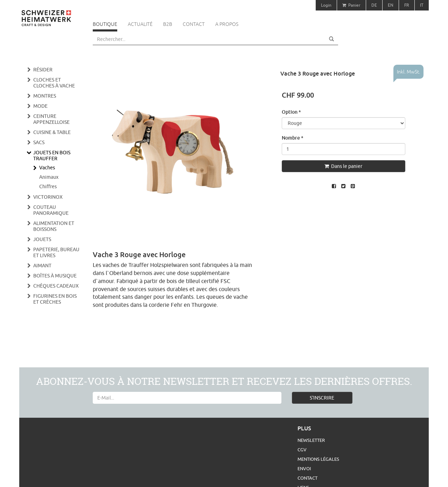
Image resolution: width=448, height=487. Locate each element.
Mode (40, 106)
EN (391, 5)
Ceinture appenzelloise (51, 119)
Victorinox (48, 197)
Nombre (293, 138)
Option (291, 112)
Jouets (42, 239)
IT (422, 5)
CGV (302, 450)
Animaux (49, 177)
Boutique (105, 24)
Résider (43, 70)
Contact (194, 24)
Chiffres (48, 186)
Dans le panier (343, 166)
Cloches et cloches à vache (54, 83)
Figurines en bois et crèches (55, 299)
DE (374, 5)
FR (407, 5)
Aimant (42, 266)
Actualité (140, 24)
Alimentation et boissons (54, 226)
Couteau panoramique (51, 210)
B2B (168, 24)
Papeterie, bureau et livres (56, 252)
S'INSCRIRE (322, 398)
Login (326, 5)
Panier (351, 5)
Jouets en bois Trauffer (52, 156)
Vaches (47, 168)
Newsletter (311, 440)
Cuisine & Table (52, 132)
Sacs (39, 142)
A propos (227, 24)
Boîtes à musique (55, 276)
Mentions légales (318, 459)
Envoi (304, 468)
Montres (45, 96)
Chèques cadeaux (56, 286)
